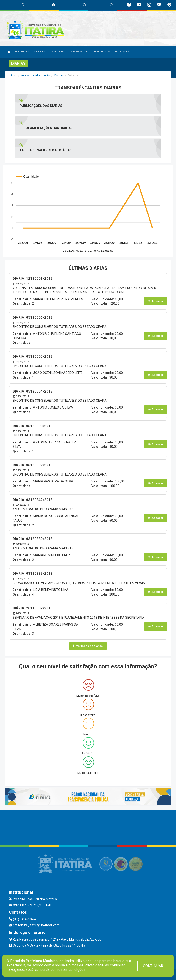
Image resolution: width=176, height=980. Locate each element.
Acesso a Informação (36, 75)
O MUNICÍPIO (40, 52)
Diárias (59, 75)
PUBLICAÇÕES (122, 52)
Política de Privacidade (85, 965)
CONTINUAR (153, 966)
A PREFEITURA (22, 52)
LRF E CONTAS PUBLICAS (98, 52)
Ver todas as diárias (88, 646)
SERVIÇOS (76, 52)
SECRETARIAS (59, 52)
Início (13, 75)
